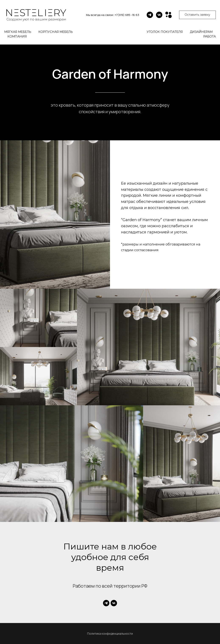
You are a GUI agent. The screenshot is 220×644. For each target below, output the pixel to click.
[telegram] (150, 15)
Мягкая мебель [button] (18, 32)
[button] (197, 15)
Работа (210, 36)
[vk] (159, 15)
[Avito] (168, 15)
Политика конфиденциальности (110, 634)
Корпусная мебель (56, 32)
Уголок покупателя (165, 32)
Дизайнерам (201, 32)
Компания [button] (17, 36)
